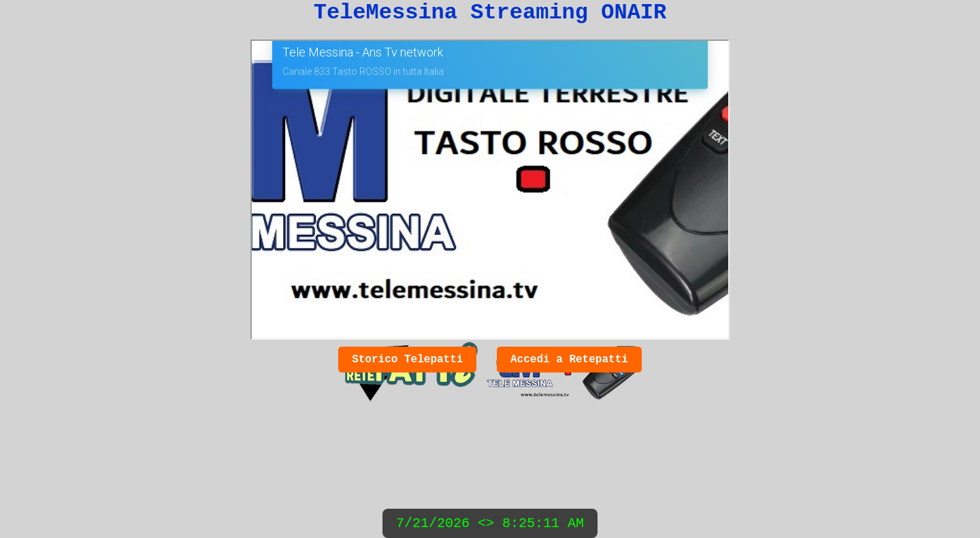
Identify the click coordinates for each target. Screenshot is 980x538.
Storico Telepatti (407, 360)
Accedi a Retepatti (569, 360)
